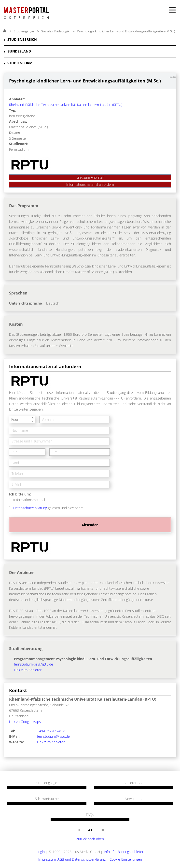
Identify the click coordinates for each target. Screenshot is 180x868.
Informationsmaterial (29, 500)
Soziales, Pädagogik (55, 31)
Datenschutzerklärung (30, 508)
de (103, 830)
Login (41, 852)
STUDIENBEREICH (22, 40)
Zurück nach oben (90, 839)
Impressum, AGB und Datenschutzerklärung (72, 859)
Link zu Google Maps (25, 722)
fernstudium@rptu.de (53, 736)
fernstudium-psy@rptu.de (34, 664)
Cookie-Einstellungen (126, 859)
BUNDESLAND (19, 51)
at (90, 830)
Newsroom (133, 799)
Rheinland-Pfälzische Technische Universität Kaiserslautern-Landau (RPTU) (66, 105)
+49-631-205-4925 (52, 731)
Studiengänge (24, 31)
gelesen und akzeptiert (48, 508)
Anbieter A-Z (133, 783)
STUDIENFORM (20, 63)
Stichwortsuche (47, 799)
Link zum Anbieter (90, 177)
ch (78, 830)
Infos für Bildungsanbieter (124, 852)
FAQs (90, 815)
